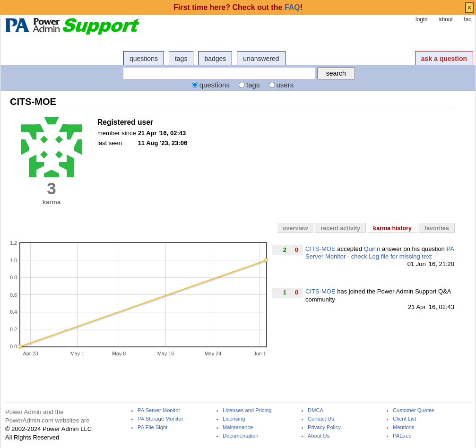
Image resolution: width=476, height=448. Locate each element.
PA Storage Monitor (160, 419)
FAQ (292, 7)
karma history (392, 228)
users (285, 85)
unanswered (261, 59)
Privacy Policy (324, 427)
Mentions (404, 427)
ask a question (444, 59)
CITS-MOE (320, 249)
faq (468, 19)
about (446, 19)
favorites (437, 228)
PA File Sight (152, 427)
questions (144, 59)
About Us (319, 436)
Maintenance (238, 427)
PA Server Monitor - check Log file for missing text (380, 253)
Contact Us (321, 419)
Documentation (240, 436)
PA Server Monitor (159, 410)
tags (181, 59)
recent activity (340, 228)
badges (215, 59)
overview (295, 228)
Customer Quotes (414, 410)
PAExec (402, 436)
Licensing (234, 419)
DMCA (316, 410)
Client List (404, 419)
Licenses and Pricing (247, 410)
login (421, 19)
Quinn (372, 249)
